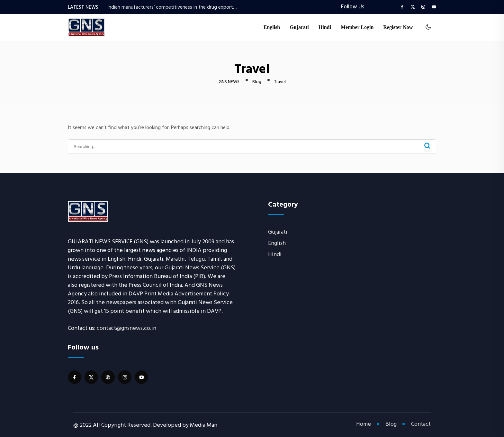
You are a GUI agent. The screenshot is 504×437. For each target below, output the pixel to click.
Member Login (357, 28)
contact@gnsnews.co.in (126, 328)
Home (364, 424)
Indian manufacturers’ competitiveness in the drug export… (172, 7)
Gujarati (299, 28)
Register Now (398, 28)
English (272, 28)
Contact (421, 424)
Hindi (325, 28)
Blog (391, 424)
